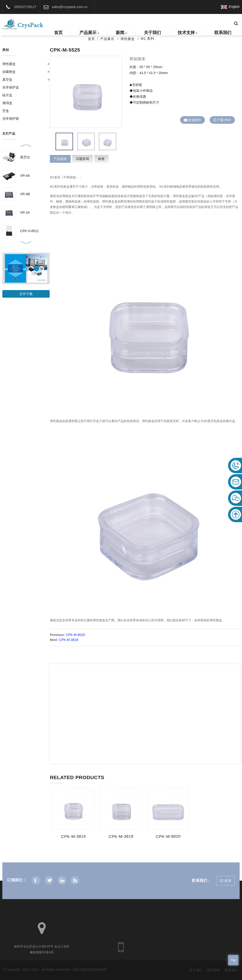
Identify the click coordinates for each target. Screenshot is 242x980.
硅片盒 (7, 95)
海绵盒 (7, 103)
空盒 (6, 111)
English (230, 7)
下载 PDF (224, 120)
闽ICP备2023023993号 (90, 970)
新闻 (121, 33)
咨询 (228, 881)
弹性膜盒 (128, 39)
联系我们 (223, 33)
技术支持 (188, 33)
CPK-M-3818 (69, 640)
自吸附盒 (9, 72)
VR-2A (25, 212)
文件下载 (26, 294)
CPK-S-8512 (29, 231)
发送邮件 (194, 120)
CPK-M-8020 (76, 635)
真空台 (25, 157)
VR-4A (25, 176)
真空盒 (7, 79)
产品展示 (89, 33)
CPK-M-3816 (73, 837)
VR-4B (25, 194)
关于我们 (152, 33)
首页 (58, 33)
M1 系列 (147, 39)
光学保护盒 (11, 87)
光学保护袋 (11, 119)
